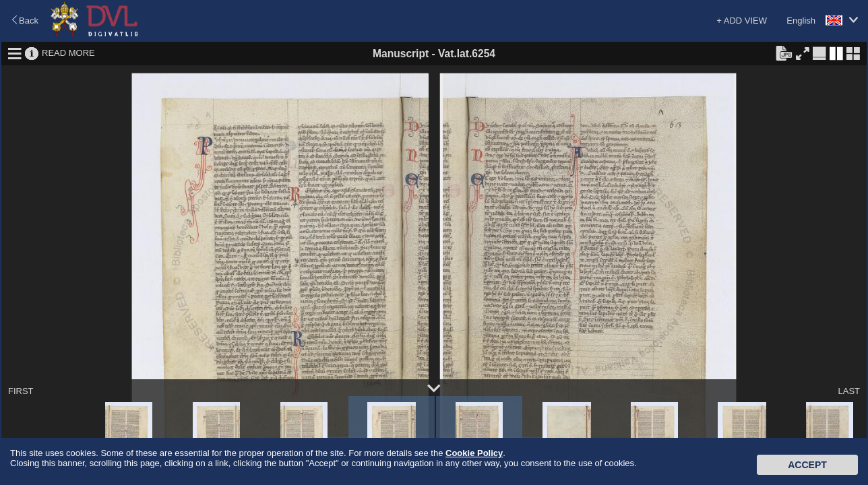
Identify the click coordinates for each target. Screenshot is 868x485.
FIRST (21, 391)
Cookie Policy (474, 453)
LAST (849, 391)
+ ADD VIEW (742, 21)
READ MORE (68, 53)
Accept (807, 465)
